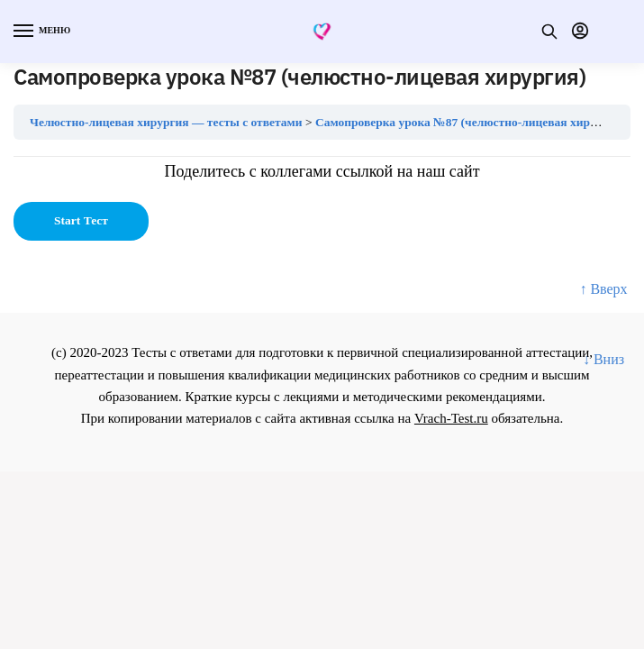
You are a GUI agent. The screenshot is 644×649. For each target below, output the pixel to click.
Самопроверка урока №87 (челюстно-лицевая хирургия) (471, 122)
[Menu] (41, 32)
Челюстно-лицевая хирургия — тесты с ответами (166, 122)
